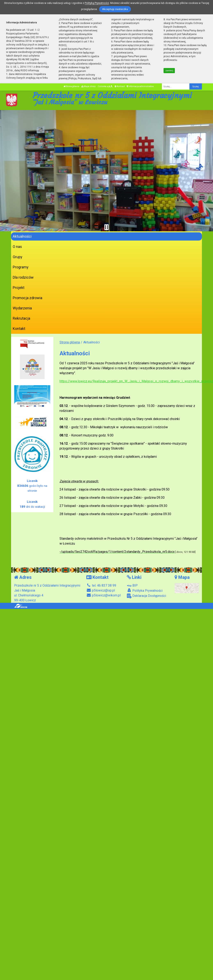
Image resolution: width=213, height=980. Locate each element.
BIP (132, 585)
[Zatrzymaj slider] (106, 227)
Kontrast (120, 86)
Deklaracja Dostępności (146, 596)
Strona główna (71, 86)
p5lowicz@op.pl (101, 590)
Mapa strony (88, 86)
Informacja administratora (140, 86)
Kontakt (19, 329)
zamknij (169, 71)
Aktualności (22, 236)
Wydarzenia (22, 308)
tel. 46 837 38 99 (101, 585)
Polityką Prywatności (97, 3)
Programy (21, 267)
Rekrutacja (21, 318)
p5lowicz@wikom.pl (104, 595)
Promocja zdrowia (27, 298)
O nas (17, 247)
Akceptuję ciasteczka (115, 9)
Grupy (18, 257)
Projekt (19, 288)
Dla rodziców (23, 277)
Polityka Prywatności (145, 590)
